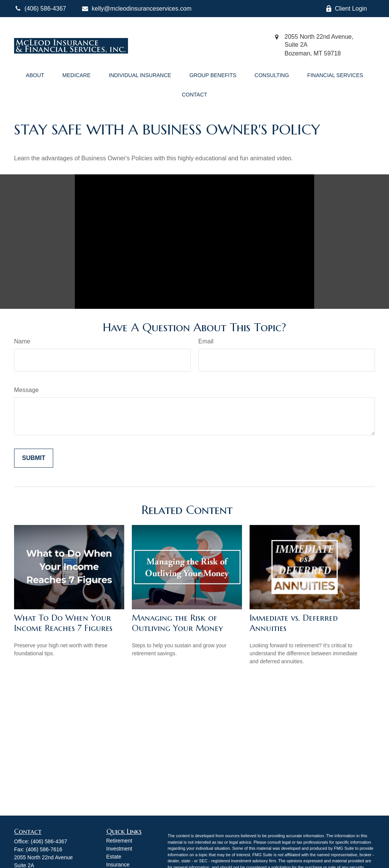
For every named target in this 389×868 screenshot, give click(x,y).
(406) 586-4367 (49, 841)
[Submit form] (34, 458)
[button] (35, 74)
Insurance (118, 865)
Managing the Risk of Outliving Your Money (177, 623)
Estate (114, 857)
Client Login (346, 9)
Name (22, 341)
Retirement (119, 841)
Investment (119, 849)
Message (26, 390)
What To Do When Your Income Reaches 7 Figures (63, 623)
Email (206, 341)
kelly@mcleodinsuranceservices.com (136, 9)
